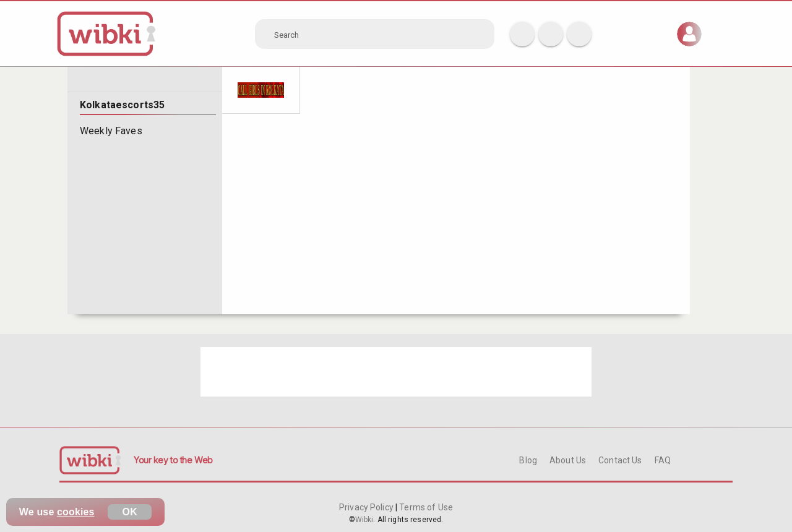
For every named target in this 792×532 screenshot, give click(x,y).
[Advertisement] (396, 372)
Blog (528, 460)
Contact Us (620, 460)
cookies (76, 512)
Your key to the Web (173, 460)
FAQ (663, 460)
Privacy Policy (367, 507)
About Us (568, 460)
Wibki (364, 520)
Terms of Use (425, 507)
